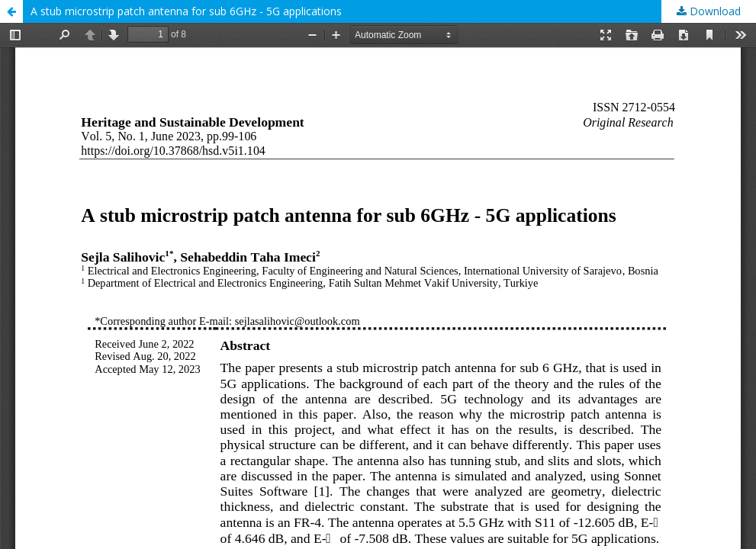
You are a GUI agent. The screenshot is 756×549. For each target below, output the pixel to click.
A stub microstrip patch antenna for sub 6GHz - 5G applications (186, 11)
